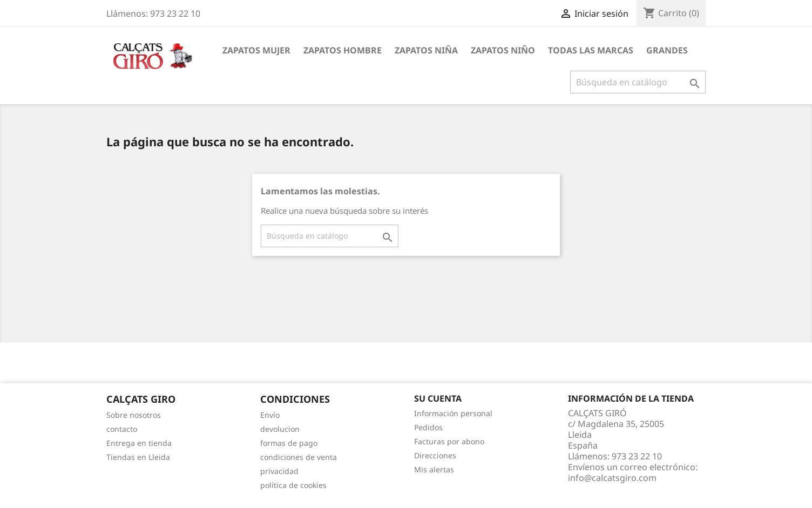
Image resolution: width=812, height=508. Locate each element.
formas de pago (289, 443)
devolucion (280, 429)
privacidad (279, 471)
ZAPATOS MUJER (256, 50)
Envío (270, 415)
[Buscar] (638, 82)
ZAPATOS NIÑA (426, 50)
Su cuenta (438, 398)
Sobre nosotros (134, 415)
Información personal (453, 413)
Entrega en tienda (139, 443)
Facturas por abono (449, 441)
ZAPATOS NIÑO (503, 50)
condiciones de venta (299, 457)
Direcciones (435, 455)
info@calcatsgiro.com (612, 478)
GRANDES (667, 50)
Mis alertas (434, 469)
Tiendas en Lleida (138, 457)
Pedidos (428, 427)
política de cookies (293, 485)
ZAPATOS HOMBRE (343, 50)
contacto (122, 429)
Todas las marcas (591, 50)
